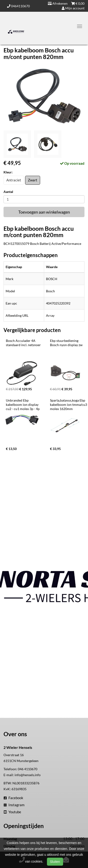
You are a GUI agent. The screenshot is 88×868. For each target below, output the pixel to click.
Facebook (13, 798)
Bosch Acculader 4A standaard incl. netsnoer (23, 343)
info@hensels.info (28, 775)
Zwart (33, 180)
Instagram (14, 805)
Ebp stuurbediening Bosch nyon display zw (66, 343)
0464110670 (18, 6)
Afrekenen (58, 3)
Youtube (12, 812)
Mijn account (73, 8)
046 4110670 (28, 769)
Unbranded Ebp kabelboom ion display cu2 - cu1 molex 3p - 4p (23, 405)
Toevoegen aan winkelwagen (44, 212)
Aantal (8, 192)
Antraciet (14, 180)
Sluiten (55, 862)
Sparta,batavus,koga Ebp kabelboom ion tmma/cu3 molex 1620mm (69, 405)
